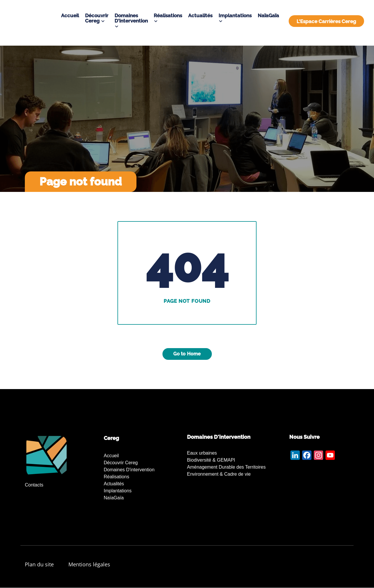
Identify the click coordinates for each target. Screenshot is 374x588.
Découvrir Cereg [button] (97, 18)
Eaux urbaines (202, 453)
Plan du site (39, 564)
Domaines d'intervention (129, 470)
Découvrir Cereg (121, 463)
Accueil (70, 16)
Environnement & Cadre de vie (219, 474)
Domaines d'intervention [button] (131, 18)
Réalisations (116, 477)
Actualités (200, 16)
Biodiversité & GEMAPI (211, 460)
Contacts (34, 485)
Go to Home (187, 354)
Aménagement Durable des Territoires (226, 467)
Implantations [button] (235, 16)
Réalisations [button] (168, 16)
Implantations (118, 491)
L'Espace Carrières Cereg (326, 21)
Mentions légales (89, 564)
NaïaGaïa (268, 16)
